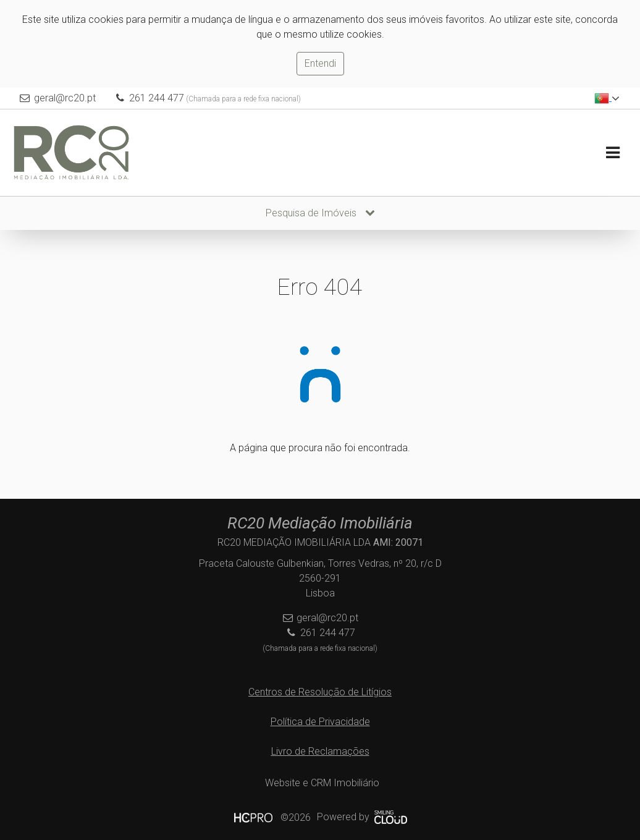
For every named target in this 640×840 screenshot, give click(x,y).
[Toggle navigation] (613, 153)
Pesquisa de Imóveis (320, 213)
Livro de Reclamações (320, 751)
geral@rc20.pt (65, 98)
